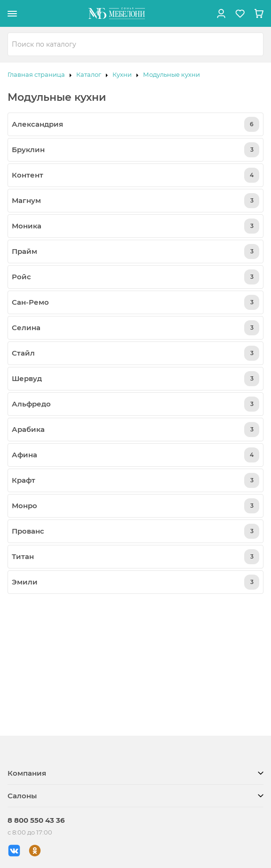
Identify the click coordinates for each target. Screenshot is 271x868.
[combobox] (135, 44)
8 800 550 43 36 (36, 820)
